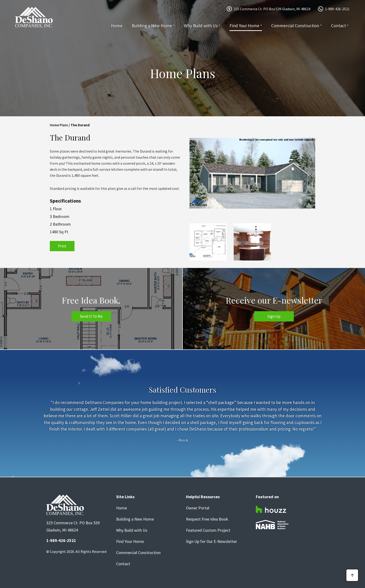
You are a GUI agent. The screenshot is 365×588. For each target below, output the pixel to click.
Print (62, 246)
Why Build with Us (201, 26)
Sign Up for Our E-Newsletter (211, 541)
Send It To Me (91, 316)
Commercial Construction (295, 26)
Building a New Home (152, 26)
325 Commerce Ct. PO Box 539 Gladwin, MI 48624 (272, 9)
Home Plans (59, 125)
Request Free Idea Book (207, 519)
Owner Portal (198, 508)
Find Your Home (244, 26)
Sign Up (274, 316)
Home (117, 26)
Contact (338, 26)
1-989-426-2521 (337, 9)
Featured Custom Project (208, 530)
